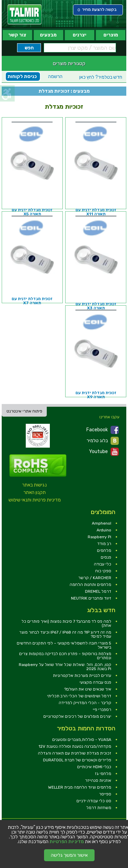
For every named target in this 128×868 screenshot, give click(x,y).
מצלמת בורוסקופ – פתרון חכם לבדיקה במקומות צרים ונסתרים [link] (65, 656)
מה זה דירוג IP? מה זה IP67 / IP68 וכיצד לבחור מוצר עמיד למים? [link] (65, 634)
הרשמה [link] (55, 76)
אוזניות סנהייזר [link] (98, 780)
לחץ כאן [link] (101, 77)
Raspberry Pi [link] (99, 537)
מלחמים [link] (104, 551)
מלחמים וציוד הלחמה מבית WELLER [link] (80, 787)
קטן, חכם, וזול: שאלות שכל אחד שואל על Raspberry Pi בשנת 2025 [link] (65, 667)
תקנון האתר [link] (35, 492)
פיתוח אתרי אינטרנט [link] (24, 411)
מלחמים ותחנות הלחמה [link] (90, 585)
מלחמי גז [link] (103, 774)
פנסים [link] (106, 557)
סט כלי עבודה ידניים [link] (94, 801)
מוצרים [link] (111, 35)
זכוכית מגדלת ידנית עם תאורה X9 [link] (96, 395)
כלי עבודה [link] (103, 564)
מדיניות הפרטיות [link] (67, 842)
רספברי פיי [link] (102, 710)
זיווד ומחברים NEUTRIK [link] (91, 598)
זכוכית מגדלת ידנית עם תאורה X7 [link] (32, 301)
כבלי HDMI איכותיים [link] (94, 767)
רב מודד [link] (104, 544)
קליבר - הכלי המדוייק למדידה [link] (85, 703)
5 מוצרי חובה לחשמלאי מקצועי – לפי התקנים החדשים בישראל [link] (64, 645)
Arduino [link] (104, 530)
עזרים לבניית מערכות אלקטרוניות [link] (82, 676)
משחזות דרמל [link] (99, 808)
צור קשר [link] (17, 35)
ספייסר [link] (105, 794)
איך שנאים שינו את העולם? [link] (88, 689)
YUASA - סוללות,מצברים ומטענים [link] (82, 740)
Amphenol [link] (102, 523)
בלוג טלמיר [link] (103, 441)
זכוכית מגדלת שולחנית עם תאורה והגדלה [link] (75, 753)
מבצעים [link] (48, 35)
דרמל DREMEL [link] (98, 591)
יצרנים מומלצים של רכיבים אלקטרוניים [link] (77, 716)
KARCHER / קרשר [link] (95, 578)
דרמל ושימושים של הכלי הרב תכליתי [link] (79, 696)
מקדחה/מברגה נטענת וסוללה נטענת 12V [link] (75, 746)
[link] (25, 14)
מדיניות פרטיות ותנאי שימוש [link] (35, 500)
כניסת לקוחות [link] (22, 76)
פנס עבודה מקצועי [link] (95, 682)
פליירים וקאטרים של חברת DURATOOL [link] (77, 760)
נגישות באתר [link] (34, 485)
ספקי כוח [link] (103, 571)
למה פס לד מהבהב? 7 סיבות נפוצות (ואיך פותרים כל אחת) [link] (66, 623)
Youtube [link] (104, 452)
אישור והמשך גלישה (69, 855)
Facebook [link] (103, 430)
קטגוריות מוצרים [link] (69, 63)
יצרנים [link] (80, 35)
